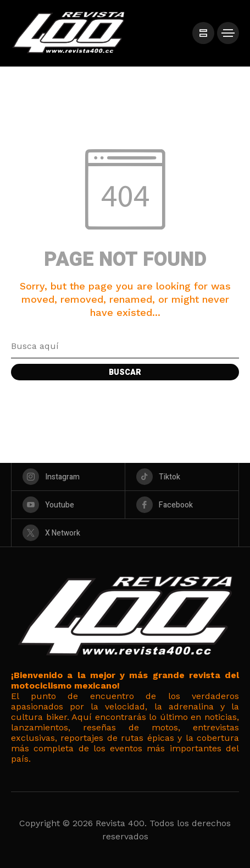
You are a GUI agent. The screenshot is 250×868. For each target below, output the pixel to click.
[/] (203, 33)
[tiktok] (182, 477)
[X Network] (125, 533)
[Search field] (125, 346)
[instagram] (68, 477)
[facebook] (182, 505)
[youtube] (68, 505)
